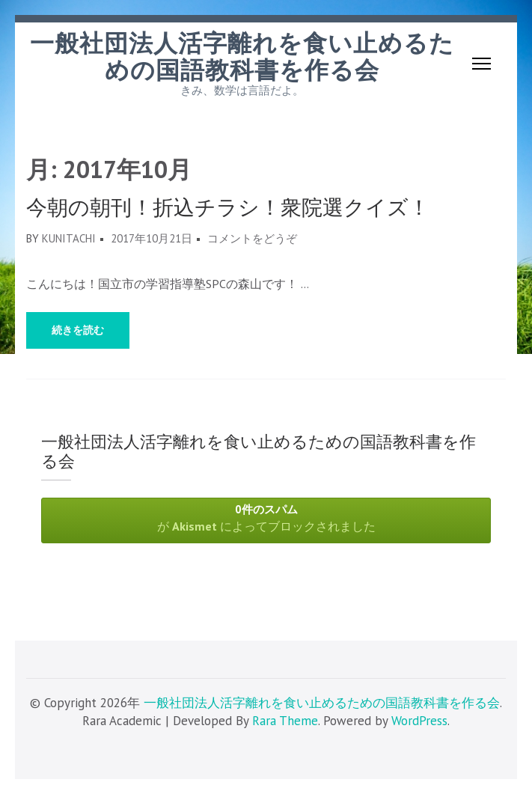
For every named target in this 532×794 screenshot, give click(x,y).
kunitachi (69, 238)
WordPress (419, 721)
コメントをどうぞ (252, 238)
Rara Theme (285, 721)
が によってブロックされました (266, 518)
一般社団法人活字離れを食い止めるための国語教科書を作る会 (242, 57)
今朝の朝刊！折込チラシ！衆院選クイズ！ (228, 207)
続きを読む (78, 330)
